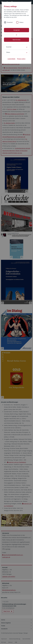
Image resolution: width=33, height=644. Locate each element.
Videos (21, 22)
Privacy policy (21, 59)
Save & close (16, 40)
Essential (10, 22)
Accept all (16, 30)
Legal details (11, 59)
